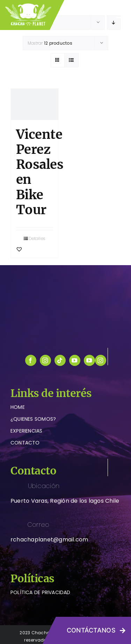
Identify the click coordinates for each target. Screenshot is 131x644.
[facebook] (31, 360)
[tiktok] (60, 360)
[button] (19, 249)
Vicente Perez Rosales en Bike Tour (40, 172)
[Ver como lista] (71, 60)
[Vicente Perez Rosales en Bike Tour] (35, 104)
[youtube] (75, 360)
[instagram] (45, 360)
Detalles (37, 238)
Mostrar (50, 43)
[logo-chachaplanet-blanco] (66, 285)
